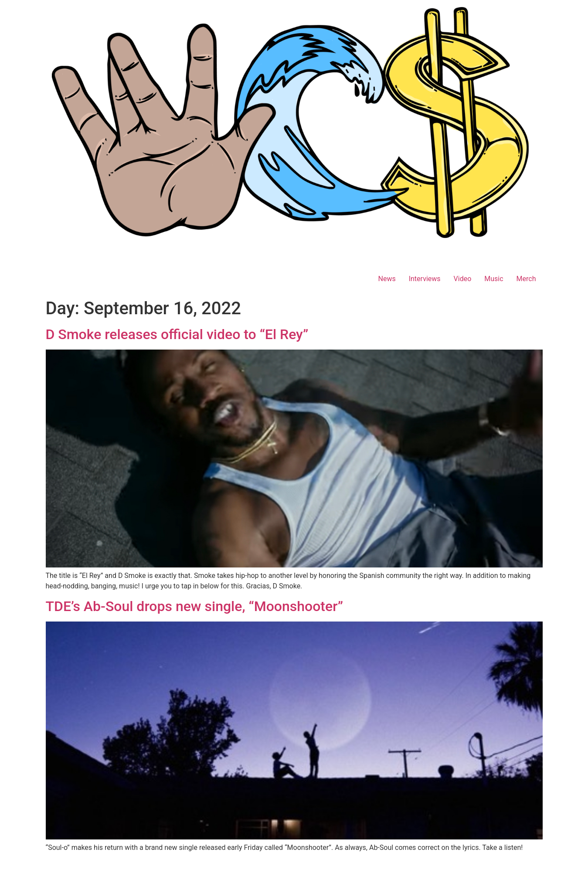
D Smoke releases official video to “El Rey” (177, 334)
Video (463, 279)
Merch (526, 279)
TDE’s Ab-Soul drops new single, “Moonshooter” (195, 606)
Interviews (425, 279)
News (387, 279)
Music (494, 279)
